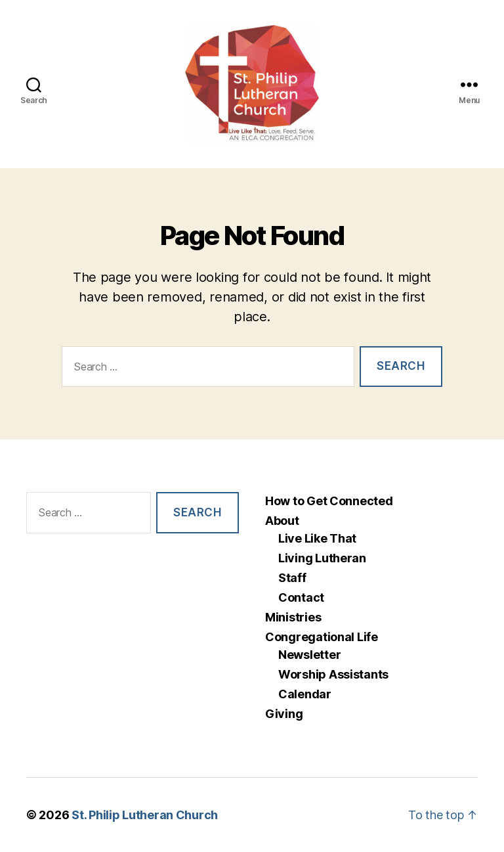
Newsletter (309, 655)
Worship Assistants (333, 674)
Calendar (305, 694)
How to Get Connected (329, 501)
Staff (292, 578)
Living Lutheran (322, 558)
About (282, 521)
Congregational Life (322, 637)
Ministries (293, 617)
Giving (284, 714)
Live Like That (317, 538)
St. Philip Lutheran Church (145, 815)
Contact (301, 597)
